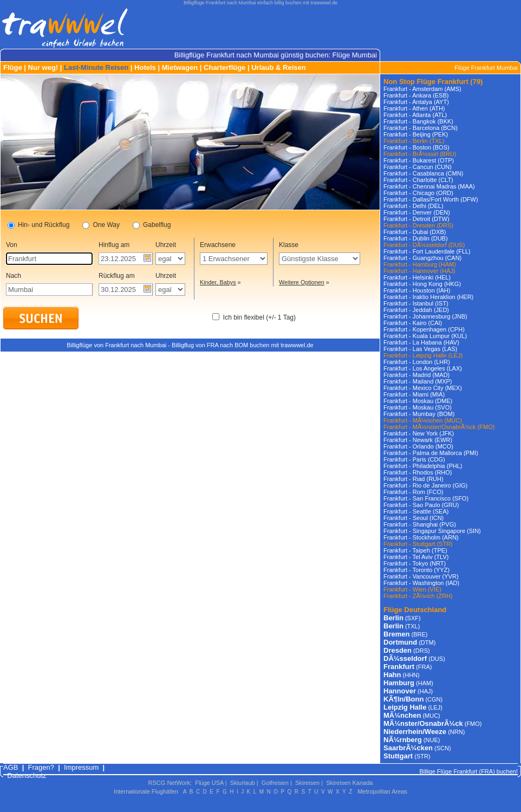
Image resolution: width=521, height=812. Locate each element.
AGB (11, 767)
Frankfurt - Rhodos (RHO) (418, 472)
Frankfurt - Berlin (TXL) (414, 141)
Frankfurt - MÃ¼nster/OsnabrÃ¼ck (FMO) (439, 427)
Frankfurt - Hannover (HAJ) (419, 271)
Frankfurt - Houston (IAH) (417, 290)
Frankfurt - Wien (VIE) (412, 589)
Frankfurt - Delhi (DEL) (413, 206)
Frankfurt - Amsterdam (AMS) (422, 89)
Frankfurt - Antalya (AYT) (416, 102)
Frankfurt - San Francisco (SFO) (426, 498)
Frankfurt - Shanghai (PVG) (420, 524)
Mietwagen (180, 67)
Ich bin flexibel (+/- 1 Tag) (259, 317)
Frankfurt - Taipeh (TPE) (415, 550)
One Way (101, 225)
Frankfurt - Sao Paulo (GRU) (421, 505)
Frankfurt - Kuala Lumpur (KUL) (425, 336)
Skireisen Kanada (349, 783)
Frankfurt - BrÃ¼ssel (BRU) (420, 154)
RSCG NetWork (169, 783)
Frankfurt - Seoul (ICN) (413, 518)
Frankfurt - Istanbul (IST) (416, 303)
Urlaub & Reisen (278, 67)
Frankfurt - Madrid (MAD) (416, 375)
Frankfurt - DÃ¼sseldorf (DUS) (424, 245)
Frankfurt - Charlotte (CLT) (418, 180)
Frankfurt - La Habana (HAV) (421, 342)
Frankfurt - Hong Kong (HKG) (422, 284)
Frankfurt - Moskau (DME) (418, 401)
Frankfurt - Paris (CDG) (414, 459)
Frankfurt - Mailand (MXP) (418, 381)
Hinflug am (114, 245)
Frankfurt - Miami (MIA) (414, 394)
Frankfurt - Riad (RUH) (413, 479)
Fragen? (41, 767)
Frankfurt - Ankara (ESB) (416, 95)
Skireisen (307, 783)
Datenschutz (27, 775)
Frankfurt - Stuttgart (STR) (418, 544)
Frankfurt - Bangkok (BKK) (418, 121)
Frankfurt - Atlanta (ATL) (415, 115)
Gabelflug (152, 225)
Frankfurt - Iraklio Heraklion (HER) (428, 297)
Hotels (145, 67)
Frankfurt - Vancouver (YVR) (421, 576)
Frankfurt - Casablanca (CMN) (423, 173)
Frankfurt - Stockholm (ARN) (421, 537)
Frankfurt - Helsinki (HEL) (417, 277)
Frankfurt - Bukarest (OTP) (419, 160)
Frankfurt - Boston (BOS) (416, 147)
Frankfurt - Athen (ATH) (414, 108)
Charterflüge (224, 67)
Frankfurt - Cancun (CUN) (418, 167)
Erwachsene (218, 245)
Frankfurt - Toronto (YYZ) (416, 570)
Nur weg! (43, 67)
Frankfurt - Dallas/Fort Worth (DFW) (431, 199)
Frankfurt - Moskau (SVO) (418, 407)
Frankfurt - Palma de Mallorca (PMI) (431, 453)
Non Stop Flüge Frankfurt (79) (433, 82)
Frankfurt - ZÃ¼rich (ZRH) (418, 596)
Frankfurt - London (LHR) (417, 362)
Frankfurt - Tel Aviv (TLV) (416, 557)
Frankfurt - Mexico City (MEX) (423, 388)
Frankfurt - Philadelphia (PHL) (423, 466)
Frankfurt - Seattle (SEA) (416, 511)
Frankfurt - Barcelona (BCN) (421, 128)
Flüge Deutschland (415, 610)
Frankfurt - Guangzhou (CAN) (422, 258)
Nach (14, 276)
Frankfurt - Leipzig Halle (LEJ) (423, 355)
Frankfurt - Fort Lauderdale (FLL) (427, 251)
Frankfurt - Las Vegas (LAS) (420, 349)
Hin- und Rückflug (38, 225)
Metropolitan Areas (382, 791)
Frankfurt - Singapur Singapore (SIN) (432, 531)
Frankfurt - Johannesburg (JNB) (425, 316)
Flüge (13, 67)
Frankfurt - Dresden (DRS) (418, 225)
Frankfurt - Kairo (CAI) (413, 323)
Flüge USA (209, 783)
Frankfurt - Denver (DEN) (417, 212)
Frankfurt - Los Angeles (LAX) (423, 368)
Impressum (81, 767)
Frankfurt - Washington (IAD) (421, 583)
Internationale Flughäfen (146, 791)
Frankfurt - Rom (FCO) (413, 492)
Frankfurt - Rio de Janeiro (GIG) (425, 485)
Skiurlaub (243, 783)
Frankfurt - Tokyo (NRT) (415, 563)
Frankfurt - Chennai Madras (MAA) (429, 186)
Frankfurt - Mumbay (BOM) (419, 414)
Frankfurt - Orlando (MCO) (418, 446)
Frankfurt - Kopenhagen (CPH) (424, 329)
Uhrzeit (166, 245)
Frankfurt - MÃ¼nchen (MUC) (423, 420)
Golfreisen (275, 783)
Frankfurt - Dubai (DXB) (415, 232)
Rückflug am (117, 276)
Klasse (289, 245)
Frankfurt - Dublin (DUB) (416, 238)
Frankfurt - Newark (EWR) (418, 440)
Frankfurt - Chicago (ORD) (418, 193)
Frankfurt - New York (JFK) (419, 433)
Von (12, 245)
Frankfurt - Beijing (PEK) (416, 134)
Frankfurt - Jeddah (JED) (416, 310)
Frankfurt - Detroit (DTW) (416, 219)
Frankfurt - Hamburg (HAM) (420, 264)
